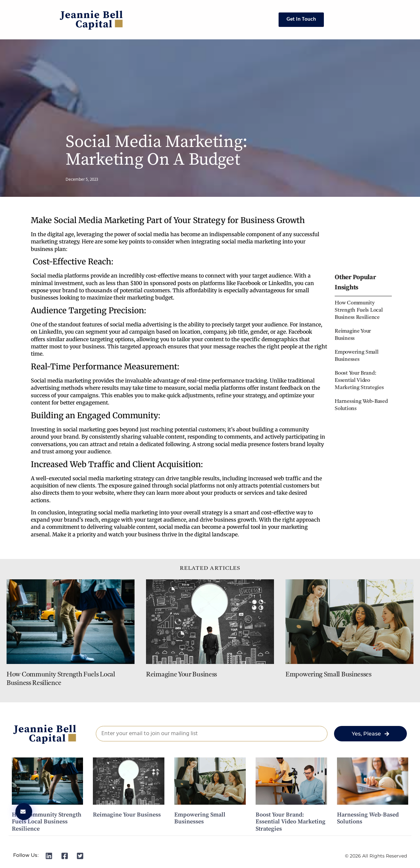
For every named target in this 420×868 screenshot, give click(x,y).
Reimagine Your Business (181, 675)
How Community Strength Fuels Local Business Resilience (359, 310)
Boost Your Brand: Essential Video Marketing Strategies (359, 381)
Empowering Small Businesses (328, 675)
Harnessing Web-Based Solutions (368, 818)
